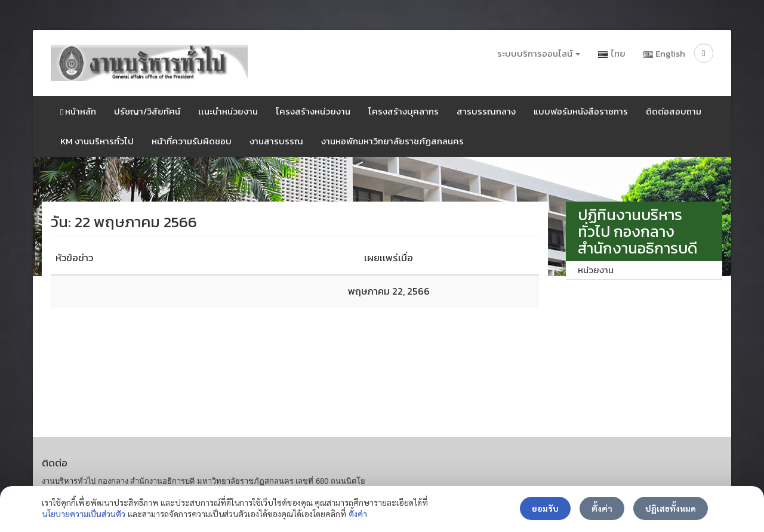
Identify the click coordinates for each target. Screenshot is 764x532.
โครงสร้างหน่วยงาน (313, 111)
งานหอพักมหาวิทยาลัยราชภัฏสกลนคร (392, 141)
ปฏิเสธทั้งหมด (671, 508)
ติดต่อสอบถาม (674, 111)
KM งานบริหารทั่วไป (97, 141)
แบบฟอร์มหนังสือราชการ (581, 111)
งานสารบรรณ (276, 141)
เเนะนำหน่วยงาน (228, 111)
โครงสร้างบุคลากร (403, 111)
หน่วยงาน (596, 270)
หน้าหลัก (78, 111)
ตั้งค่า (358, 514)
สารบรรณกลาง (486, 111)
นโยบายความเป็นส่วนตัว (84, 514)
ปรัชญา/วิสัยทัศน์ (147, 111)
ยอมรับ (545, 508)
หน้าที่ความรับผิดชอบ (192, 141)
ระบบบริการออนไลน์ (539, 53)
